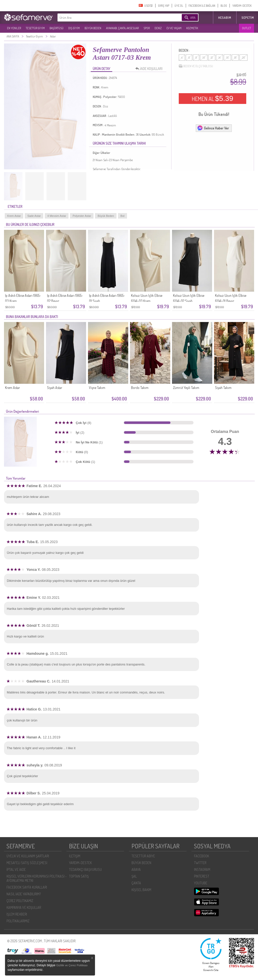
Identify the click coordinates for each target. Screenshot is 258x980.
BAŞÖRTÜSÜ (56, 28)
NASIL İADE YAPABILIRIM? (24, 894)
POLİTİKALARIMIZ (18, 921)
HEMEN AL (212, 98)
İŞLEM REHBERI (17, 914)
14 (219, 58)
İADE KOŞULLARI (150, 69)
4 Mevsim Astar (57, 216)
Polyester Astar (82, 216)
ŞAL (134, 876)
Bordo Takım (140, 388)
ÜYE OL (179, 6)
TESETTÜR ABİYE (143, 856)
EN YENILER (14, 28)
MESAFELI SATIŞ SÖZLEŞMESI (27, 863)
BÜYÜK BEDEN (93, 28)
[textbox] (112, 17)
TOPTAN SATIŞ (79, 876)
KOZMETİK (192, 28)
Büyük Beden (106, 216)
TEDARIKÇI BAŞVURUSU (85, 869)
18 (235, 58)
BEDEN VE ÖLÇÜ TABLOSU (196, 66)
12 (212, 58)
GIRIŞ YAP (164, 6)
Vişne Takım (97, 388)
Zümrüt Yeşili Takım (186, 388)
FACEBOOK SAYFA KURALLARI (27, 887)
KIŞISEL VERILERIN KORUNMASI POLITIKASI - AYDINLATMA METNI (37, 878)
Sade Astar (34, 216)
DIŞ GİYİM (74, 28)
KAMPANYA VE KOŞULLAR (24, 907)
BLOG (224, 6)
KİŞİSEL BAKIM (141, 890)
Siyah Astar (55, 388)
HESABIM (225, 18)
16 (227, 58)
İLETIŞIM (75, 856)
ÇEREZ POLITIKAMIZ (20, 901)
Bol (122, 216)
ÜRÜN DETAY (101, 69)
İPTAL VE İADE (16, 869)
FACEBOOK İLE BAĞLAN (202, 6)
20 (243, 58)
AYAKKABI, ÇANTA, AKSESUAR (122, 28)
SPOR (147, 28)
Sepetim (248, 18)
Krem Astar (14, 216)
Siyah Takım (223, 388)
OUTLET (246, 28)
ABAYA (136, 869)
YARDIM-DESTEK (242, 6)
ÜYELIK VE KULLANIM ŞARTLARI (28, 856)
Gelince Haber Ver (213, 128)
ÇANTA (136, 883)
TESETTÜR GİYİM (35, 28)
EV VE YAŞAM (174, 28)
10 (204, 58)
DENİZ (158, 28)
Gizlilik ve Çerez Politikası (72, 965)
